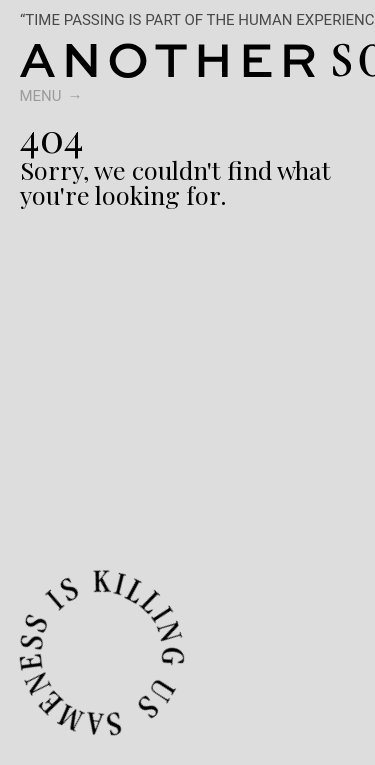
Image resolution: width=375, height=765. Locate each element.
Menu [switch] (41, 96)
